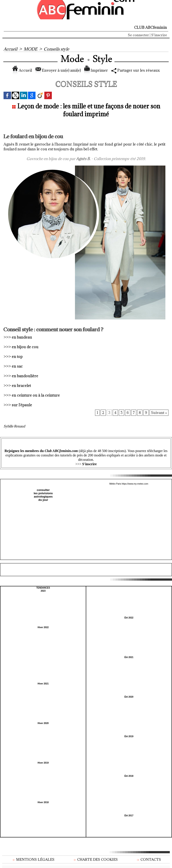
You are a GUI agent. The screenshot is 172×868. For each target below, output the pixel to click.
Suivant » (159, 413)
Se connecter (138, 35)
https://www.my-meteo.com (135, 484)
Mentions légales (33, 859)
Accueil (10, 49)
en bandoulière (25, 376)
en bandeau (22, 337)
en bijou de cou (25, 347)
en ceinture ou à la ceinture (36, 395)
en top (17, 357)
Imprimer (96, 70)
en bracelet (21, 386)
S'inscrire (159, 35)
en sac (17, 366)
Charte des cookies (95, 859)
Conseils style (56, 49)
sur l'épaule (22, 405)
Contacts (148, 859)
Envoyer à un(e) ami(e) (58, 70)
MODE (30, 49)
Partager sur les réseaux (136, 70)
